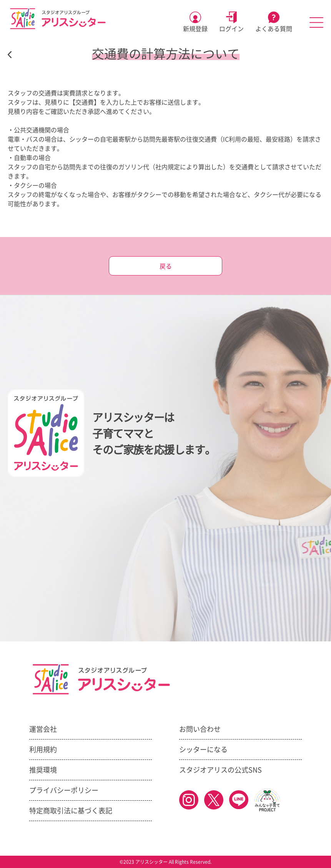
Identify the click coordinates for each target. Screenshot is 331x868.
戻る (166, 266)
